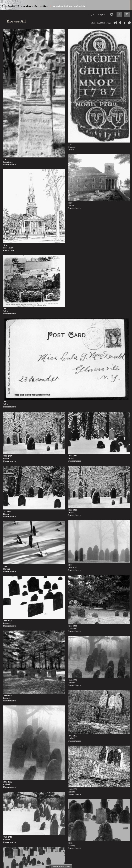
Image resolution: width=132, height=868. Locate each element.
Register (102, 14)
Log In (91, 14)
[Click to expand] (127, 14)
